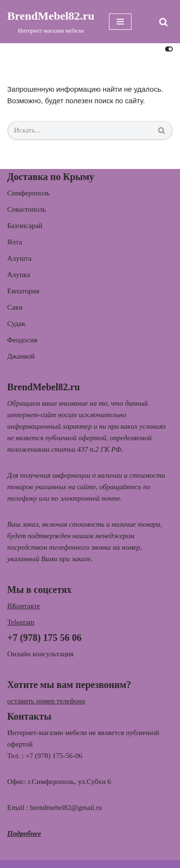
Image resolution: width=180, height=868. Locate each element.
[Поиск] (163, 22)
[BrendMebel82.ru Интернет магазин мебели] (51, 22)
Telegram (21, 622)
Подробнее (24, 833)
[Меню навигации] (120, 22)
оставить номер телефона (46, 701)
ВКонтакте (24, 606)
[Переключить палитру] (169, 49)
